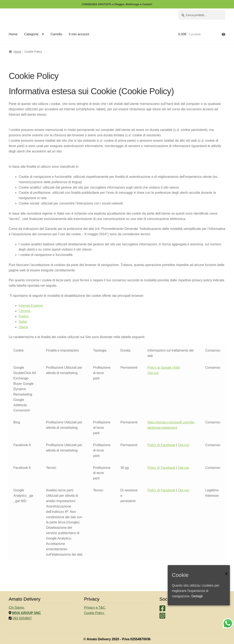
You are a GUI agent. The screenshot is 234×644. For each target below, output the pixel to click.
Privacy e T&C (95, 608)
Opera (23, 327)
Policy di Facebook (161, 445)
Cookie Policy (95, 613)
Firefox (24, 316)
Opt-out (153, 373)
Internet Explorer (31, 306)
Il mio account (79, 34)
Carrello (56, 34)
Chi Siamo (17, 608)
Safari (23, 322)
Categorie (31, 34)
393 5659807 (22, 618)
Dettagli (197, 596)
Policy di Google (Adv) (164, 368)
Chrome (25, 311)
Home (13, 34)
